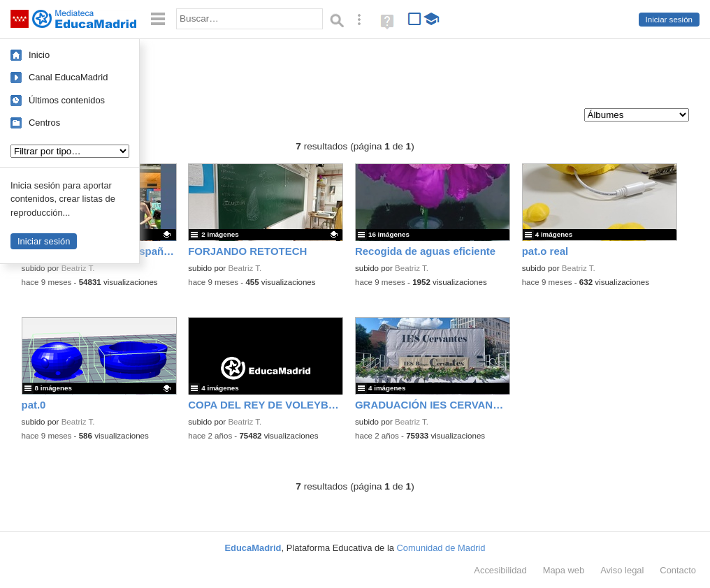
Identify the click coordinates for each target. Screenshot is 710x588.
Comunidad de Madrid (441, 548)
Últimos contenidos (67, 100)
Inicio (39, 55)
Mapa (564, 570)
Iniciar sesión (669, 20)
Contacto (678, 570)
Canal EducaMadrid (68, 77)
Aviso (622, 570)
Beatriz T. (78, 268)
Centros (44, 123)
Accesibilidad (500, 570)
